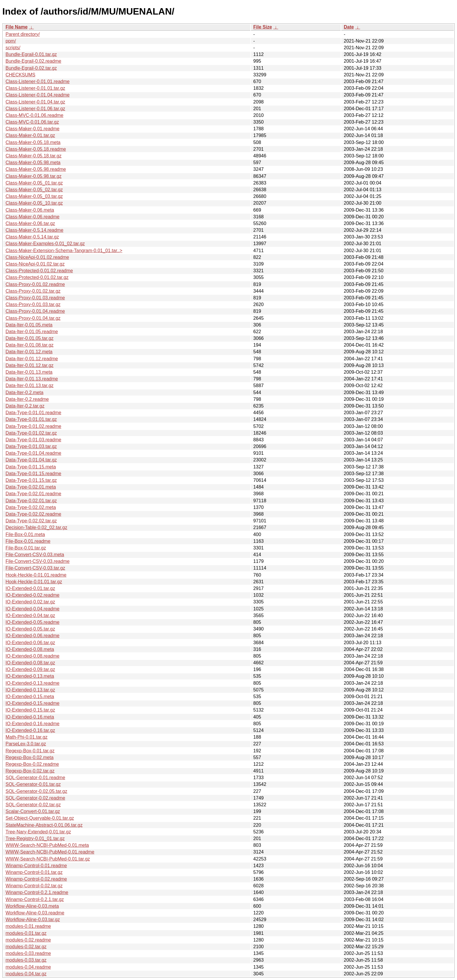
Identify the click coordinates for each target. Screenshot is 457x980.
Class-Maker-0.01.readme (32, 129)
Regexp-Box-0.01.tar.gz (30, 751)
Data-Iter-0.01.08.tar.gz (30, 345)
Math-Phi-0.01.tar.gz (27, 737)
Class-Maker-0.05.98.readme (36, 169)
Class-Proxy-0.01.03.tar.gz (33, 304)
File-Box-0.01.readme (28, 541)
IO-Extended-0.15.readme (32, 703)
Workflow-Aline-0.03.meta (32, 906)
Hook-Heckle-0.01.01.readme (36, 575)
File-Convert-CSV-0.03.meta (35, 555)
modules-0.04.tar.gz (26, 974)
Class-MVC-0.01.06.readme (34, 115)
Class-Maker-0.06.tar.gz (30, 223)
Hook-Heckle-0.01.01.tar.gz (34, 582)
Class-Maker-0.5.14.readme (34, 230)
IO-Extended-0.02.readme (32, 595)
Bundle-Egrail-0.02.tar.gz (31, 68)
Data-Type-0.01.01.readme (33, 413)
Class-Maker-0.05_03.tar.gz (34, 196)
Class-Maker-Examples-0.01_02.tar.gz (45, 244)
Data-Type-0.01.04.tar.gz (31, 460)
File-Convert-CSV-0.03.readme (38, 561)
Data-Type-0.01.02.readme (33, 426)
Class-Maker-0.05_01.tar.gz (34, 183)
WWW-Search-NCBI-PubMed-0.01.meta (47, 845)
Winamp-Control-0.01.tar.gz (34, 872)
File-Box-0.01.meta (25, 534)
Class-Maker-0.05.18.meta (33, 142)
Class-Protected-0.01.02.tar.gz (37, 277)
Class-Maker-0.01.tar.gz (30, 135)
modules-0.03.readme (28, 953)
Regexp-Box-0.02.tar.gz (30, 771)
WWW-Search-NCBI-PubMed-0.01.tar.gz (48, 859)
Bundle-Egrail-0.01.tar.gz (31, 54)
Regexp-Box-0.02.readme (32, 764)
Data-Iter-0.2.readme (27, 399)
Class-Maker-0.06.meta (30, 210)
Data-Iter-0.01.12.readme (32, 359)
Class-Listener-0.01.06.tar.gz (35, 109)
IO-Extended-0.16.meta (30, 717)
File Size (263, 27)
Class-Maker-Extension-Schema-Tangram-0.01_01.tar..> (64, 251)
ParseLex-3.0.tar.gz (26, 744)
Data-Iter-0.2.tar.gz (25, 406)
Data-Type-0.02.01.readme (33, 494)
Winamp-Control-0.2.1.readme (37, 892)
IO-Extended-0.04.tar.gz (30, 615)
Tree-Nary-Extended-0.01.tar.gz (38, 832)
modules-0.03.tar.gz (26, 960)
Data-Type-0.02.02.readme (33, 514)
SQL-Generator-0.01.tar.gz (33, 784)
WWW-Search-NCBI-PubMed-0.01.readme (50, 852)
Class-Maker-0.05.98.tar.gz (34, 176)
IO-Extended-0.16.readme (32, 724)
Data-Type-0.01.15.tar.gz (31, 480)
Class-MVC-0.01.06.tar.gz (32, 122)
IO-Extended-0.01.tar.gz (30, 588)
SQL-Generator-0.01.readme (35, 778)
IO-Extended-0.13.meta (30, 676)
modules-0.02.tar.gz (26, 947)
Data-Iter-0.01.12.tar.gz (30, 365)
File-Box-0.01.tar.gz (26, 548)
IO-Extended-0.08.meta (30, 649)
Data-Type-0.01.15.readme (33, 474)
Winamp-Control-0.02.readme (36, 879)
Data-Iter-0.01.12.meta (29, 352)
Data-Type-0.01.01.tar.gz (31, 419)
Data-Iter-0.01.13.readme (32, 379)
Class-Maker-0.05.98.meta (33, 163)
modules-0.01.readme (28, 926)
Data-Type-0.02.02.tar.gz (31, 521)
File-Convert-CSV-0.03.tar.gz (35, 568)
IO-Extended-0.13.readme (32, 683)
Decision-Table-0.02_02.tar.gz (36, 527)
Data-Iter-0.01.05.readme (32, 332)
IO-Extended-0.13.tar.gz (30, 690)
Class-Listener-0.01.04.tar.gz (35, 102)
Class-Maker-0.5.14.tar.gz (32, 237)
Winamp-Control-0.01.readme (36, 866)
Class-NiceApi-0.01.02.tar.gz (35, 264)
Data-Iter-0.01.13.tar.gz (30, 385)
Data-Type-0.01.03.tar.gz (31, 446)
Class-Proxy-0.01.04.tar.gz (33, 318)
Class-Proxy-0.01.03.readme (35, 298)
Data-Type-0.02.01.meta (31, 487)
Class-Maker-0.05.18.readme (36, 149)
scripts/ (13, 48)
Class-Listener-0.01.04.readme (38, 95)
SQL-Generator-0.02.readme (35, 798)
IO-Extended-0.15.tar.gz (30, 710)
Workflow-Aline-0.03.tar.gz (33, 920)
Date (349, 27)
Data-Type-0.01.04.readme (33, 453)
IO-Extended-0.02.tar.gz (30, 602)
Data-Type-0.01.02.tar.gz (31, 433)
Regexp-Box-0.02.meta (30, 757)
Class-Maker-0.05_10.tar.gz (34, 203)
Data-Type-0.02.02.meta (31, 507)
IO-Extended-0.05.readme (32, 622)
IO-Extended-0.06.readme (32, 636)
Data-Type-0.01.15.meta (31, 467)
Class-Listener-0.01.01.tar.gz (35, 88)
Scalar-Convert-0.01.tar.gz (33, 811)
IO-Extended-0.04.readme (32, 609)
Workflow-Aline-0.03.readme (35, 913)
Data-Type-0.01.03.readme (33, 440)
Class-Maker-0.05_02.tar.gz (34, 190)
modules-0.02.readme (28, 940)
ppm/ (11, 41)
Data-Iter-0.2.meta (24, 392)
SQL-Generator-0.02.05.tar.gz (36, 791)
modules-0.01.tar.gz (26, 933)
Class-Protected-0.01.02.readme (39, 271)
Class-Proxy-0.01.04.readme (35, 311)
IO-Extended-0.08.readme (32, 656)
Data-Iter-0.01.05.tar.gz (30, 338)
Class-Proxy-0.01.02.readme (35, 284)
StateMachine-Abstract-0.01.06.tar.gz (44, 825)
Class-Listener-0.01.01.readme (38, 81)
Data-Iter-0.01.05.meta (29, 325)
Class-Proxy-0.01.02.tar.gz (33, 291)
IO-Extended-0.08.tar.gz (30, 663)
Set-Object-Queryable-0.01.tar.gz (40, 818)
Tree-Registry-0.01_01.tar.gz (35, 838)
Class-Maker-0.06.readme (32, 217)
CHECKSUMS (20, 75)
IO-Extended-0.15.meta (30, 697)
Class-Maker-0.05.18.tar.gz (34, 156)
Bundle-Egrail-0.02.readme (33, 61)
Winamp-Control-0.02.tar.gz (34, 886)
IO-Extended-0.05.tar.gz (30, 629)
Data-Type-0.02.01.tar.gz (31, 501)
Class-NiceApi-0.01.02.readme (37, 257)
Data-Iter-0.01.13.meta (29, 372)
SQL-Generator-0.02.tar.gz (33, 805)
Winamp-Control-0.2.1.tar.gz (35, 899)
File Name (17, 27)
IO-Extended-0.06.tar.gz (30, 643)
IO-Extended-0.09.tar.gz (30, 669)
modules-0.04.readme (28, 967)
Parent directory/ (23, 34)
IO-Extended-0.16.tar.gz (30, 730)
